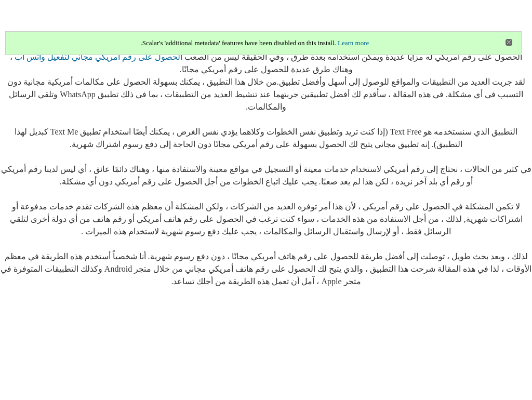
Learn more (353, 43)
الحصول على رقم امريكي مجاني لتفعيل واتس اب (98, 57)
